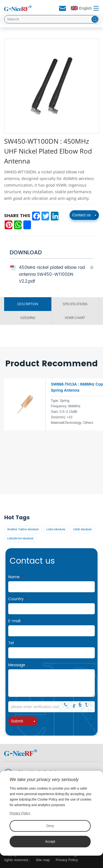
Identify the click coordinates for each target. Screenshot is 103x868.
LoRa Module (56, 529)
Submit (23, 721)
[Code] (51, 707)
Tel (11, 643)
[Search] (51, 19)
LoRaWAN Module (20, 539)
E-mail (15, 621)
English (81, 8)
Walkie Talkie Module (23, 529)
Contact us (84, 215)
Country (17, 599)
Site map (43, 860)
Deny (50, 826)
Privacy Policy (67, 860)
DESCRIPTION (28, 304)
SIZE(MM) (28, 318)
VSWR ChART (75, 318)
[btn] (95, 19)
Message (18, 665)
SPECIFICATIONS (75, 304)
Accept (50, 842)
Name (15, 577)
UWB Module (82, 529)
